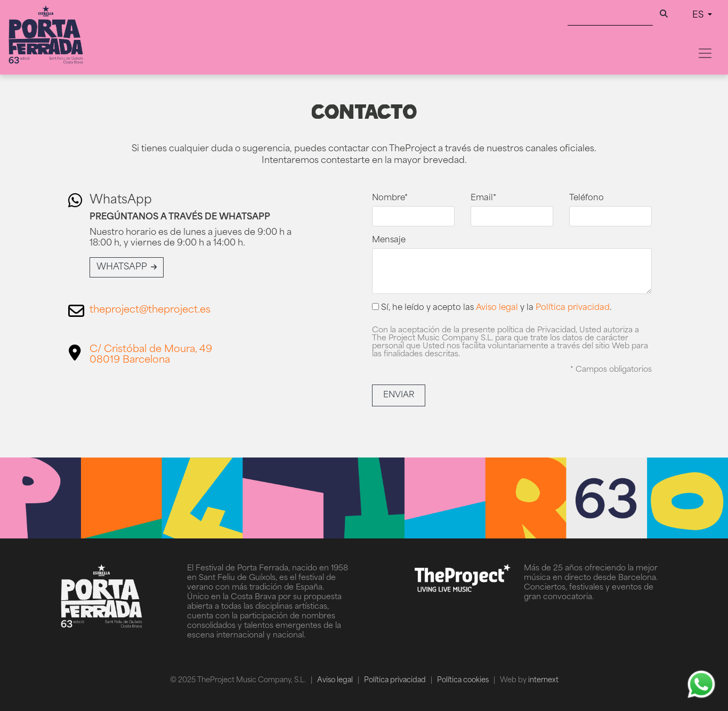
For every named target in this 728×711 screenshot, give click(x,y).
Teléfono (587, 198)
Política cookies (464, 680)
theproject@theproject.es (150, 310)
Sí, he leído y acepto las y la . (492, 308)
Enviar (399, 395)
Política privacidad (573, 308)
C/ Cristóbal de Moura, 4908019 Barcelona (151, 355)
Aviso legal (497, 308)
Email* (483, 198)
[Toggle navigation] (705, 53)
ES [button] (699, 15)
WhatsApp (127, 267)
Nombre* (390, 198)
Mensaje (389, 240)
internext (543, 680)
